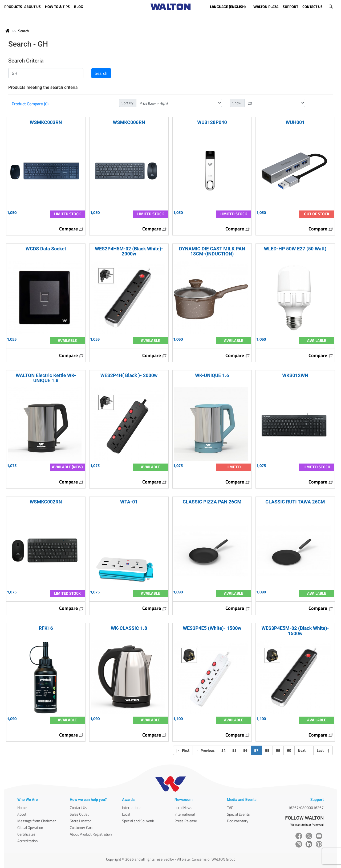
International (132, 807)
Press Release (186, 821)
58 (267, 750)
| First (183, 750)
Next (304, 750)
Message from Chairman (37, 821)
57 (258, 750)
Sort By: (128, 103)
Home (22, 807)
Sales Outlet (79, 814)
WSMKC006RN (129, 122)
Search (24, 31)
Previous (205, 750)
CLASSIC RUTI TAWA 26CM (295, 502)
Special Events (238, 814)
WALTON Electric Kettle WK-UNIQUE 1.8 (46, 378)
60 (289, 750)
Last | (323, 750)
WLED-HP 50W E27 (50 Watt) (295, 249)
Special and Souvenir (138, 821)
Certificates (26, 834)
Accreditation (28, 841)
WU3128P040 (212, 122)
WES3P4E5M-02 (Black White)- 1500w (295, 631)
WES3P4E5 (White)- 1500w (212, 628)
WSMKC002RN (46, 502)
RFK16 (46, 628)
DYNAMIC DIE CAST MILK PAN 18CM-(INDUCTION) (212, 251)
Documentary (238, 821)
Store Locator (80, 821)
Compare (71, 229)
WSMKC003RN (46, 122)
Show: (237, 103)
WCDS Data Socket (46, 249)
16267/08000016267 (306, 807)
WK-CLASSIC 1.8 (129, 628)
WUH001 (295, 122)
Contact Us (78, 807)
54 (224, 750)
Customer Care (82, 827)
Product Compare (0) (30, 104)
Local (126, 814)
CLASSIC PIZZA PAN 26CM (212, 502)
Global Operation (30, 827)
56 (245, 750)
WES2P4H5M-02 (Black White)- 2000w (129, 251)
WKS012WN (295, 375)
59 (278, 750)
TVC (230, 807)
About (22, 814)
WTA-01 (129, 502)
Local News (183, 807)
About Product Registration (91, 834)
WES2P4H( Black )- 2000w (129, 375)
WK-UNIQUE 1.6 (212, 375)
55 (234, 750)
